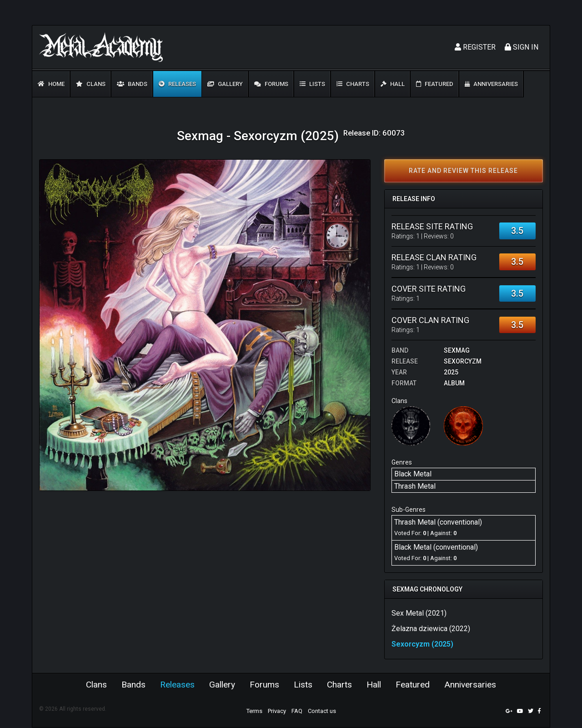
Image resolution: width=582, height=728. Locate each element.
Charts (353, 84)
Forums (271, 84)
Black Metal (413, 474)
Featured (435, 84)
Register (475, 47)
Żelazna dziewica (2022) (431, 629)
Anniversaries (491, 84)
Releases (177, 84)
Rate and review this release (463, 171)
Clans (91, 84)
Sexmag (457, 350)
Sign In (522, 47)
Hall (393, 84)
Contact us (322, 711)
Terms (254, 711)
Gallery (225, 84)
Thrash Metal (415, 486)
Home (51, 84)
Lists (312, 84)
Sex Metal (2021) (419, 613)
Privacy (277, 711)
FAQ (297, 711)
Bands (132, 84)
